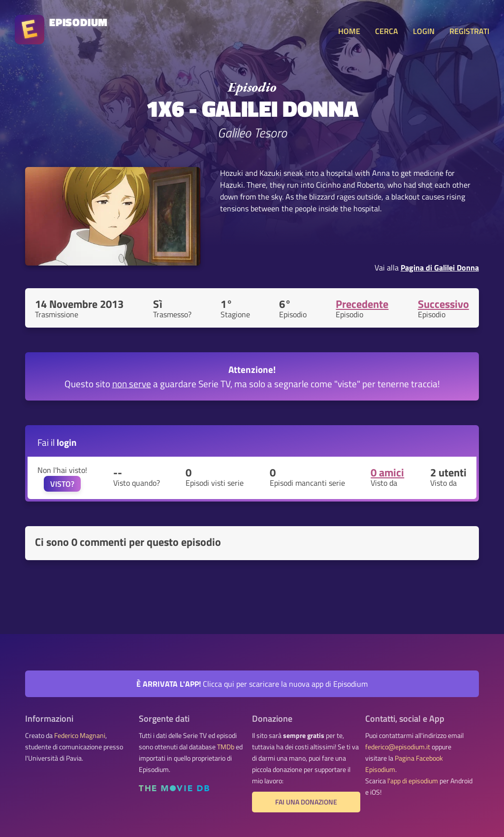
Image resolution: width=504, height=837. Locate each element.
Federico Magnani (80, 736)
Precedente (362, 304)
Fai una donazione (306, 802)
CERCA (387, 31)
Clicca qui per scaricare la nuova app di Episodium (252, 684)
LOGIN (424, 31)
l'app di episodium (413, 781)
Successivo (443, 304)
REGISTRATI (469, 31)
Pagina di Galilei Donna (440, 268)
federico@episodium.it (398, 747)
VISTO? (62, 484)
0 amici (387, 472)
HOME (349, 31)
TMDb (226, 747)
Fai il (57, 442)
